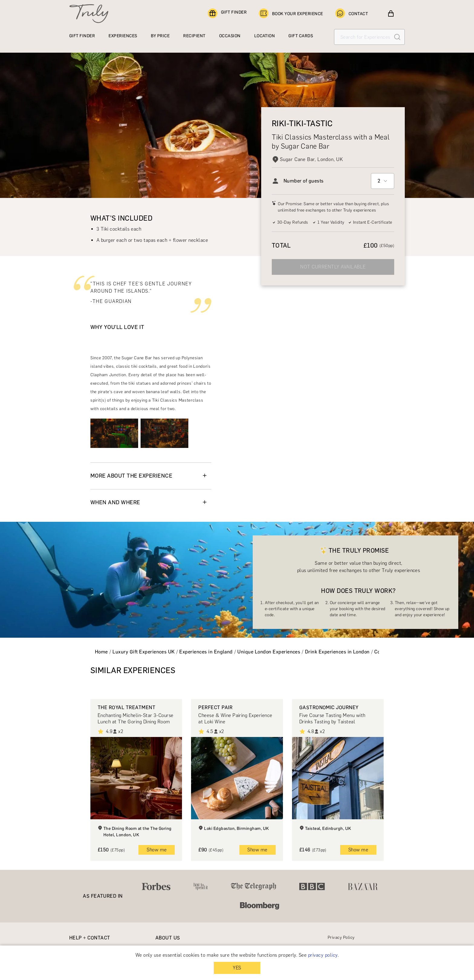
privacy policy (323, 955)
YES (237, 968)
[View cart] (391, 14)
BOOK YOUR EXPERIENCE (291, 14)
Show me (157, 850)
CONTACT (352, 14)
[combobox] (383, 181)
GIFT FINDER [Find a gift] (227, 14)
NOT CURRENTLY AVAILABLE (333, 267)
